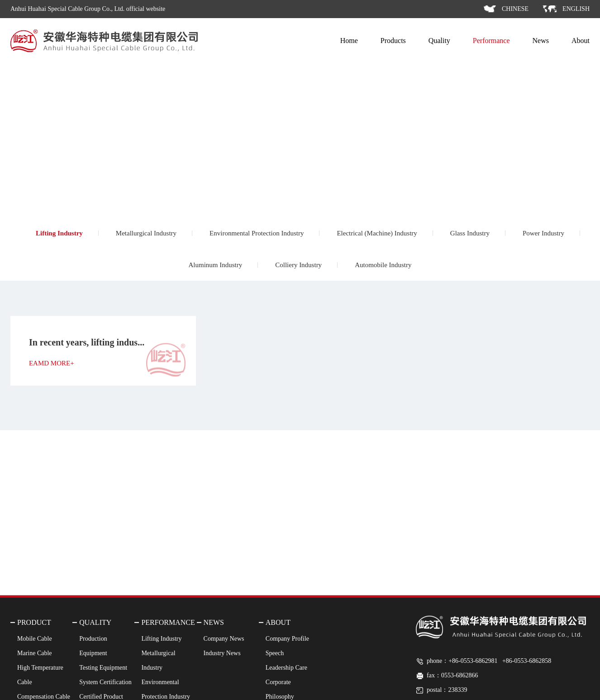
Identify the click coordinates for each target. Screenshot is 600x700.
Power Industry (543, 233)
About (581, 41)
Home (349, 41)
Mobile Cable (35, 683)
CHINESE (515, 9)
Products (393, 41)
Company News (224, 683)
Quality (439, 41)
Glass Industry (470, 233)
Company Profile (287, 683)
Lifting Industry (59, 233)
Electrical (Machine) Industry (377, 233)
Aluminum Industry (215, 265)
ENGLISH (576, 9)
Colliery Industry (298, 265)
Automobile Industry (383, 265)
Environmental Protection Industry (257, 233)
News (541, 41)
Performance (491, 41)
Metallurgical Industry (146, 233)
